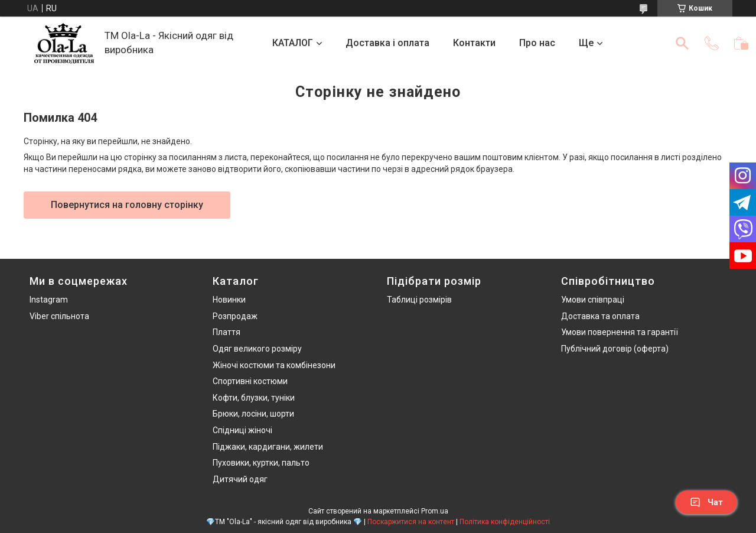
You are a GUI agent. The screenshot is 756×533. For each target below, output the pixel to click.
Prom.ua (435, 511)
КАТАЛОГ (293, 43)
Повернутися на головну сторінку (127, 205)
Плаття (227, 332)
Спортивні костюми (250, 381)
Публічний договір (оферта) (615, 349)
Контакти (474, 43)
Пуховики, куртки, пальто (261, 463)
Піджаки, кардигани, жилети (268, 447)
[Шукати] (682, 43)
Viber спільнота (59, 316)
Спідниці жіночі (242, 430)
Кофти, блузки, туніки (254, 398)
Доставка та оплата (600, 316)
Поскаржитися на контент (411, 522)
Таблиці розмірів (419, 300)
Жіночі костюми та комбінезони (274, 365)
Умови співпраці (593, 300)
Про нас (537, 43)
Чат (706, 502)
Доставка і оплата (387, 43)
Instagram (49, 300)
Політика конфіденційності (505, 522)
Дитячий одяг (240, 479)
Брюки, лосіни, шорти (253, 414)
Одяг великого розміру (257, 349)
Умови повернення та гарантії (620, 332)
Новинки (229, 300)
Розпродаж (235, 316)
